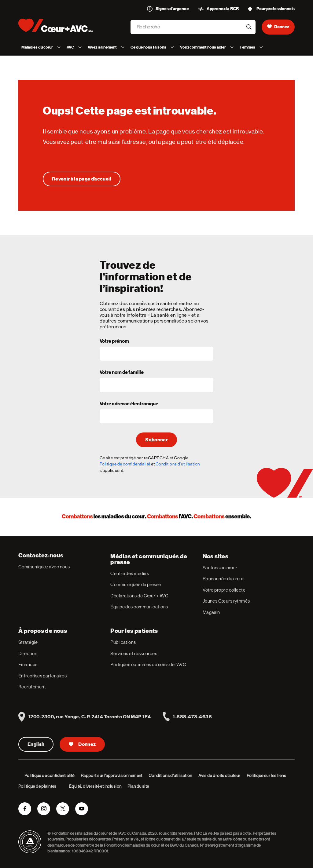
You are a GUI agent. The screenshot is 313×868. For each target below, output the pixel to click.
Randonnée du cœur (223, 579)
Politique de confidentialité (125, 464)
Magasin (211, 612)
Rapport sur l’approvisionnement (112, 775)
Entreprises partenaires (42, 676)
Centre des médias (130, 573)
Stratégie (28, 642)
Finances (28, 664)
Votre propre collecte (224, 590)
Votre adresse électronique (129, 404)
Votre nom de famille (122, 373)
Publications (123, 642)
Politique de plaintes (37, 786)
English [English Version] (36, 744)
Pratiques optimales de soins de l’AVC (148, 664)
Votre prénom (114, 341)
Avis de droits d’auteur (219, 775)
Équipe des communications (139, 607)
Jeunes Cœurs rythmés (226, 601)
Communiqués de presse (136, 584)
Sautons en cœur (220, 568)
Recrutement (32, 687)
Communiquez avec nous (44, 567)
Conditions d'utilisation (178, 464)
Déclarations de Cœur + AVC (139, 596)
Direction (28, 653)
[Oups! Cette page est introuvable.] (82, 179)
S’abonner (156, 440)
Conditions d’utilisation (170, 775)
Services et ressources (134, 653)
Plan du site (138, 786)
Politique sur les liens (267, 775)
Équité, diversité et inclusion (95, 786)
